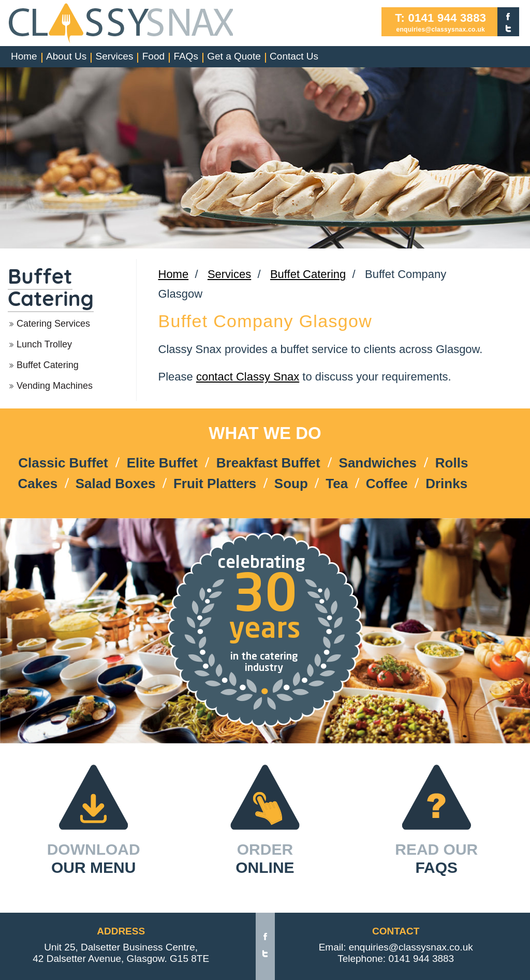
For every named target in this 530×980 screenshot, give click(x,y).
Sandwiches (378, 463)
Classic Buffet (63, 463)
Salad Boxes (116, 484)
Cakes (38, 484)
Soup (291, 484)
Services (115, 56)
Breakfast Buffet (268, 463)
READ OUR (436, 859)
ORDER (265, 859)
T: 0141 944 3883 (440, 18)
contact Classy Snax (248, 377)
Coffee (387, 484)
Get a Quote (234, 56)
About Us (66, 56)
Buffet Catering (51, 287)
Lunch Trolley (44, 344)
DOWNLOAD (94, 859)
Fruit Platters (215, 484)
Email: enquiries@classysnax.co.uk (396, 947)
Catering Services (53, 324)
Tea (337, 484)
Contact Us (294, 56)
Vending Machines (55, 386)
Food (153, 56)
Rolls (452, 463)
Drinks (446, 484)
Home (24, 56)
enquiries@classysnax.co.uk (440, 30)
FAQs (186, 56)
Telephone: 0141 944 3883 (396, 959)
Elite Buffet (162, 463)
